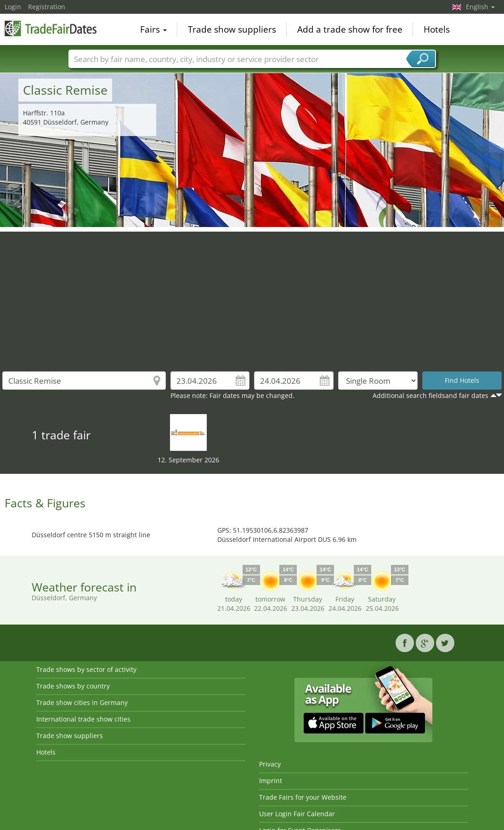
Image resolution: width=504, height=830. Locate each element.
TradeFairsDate (51, 28)
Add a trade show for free (350, 29)
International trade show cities (83, 719)
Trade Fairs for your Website (303, 797)
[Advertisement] (252, 296)
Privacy (270, 764)
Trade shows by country (73, 686)
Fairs (153, 29)
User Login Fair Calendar (297, 814)
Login (13, 7)
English (480, 7)
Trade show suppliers (232, 29)
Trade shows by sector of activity (86, 669)
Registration (47, 7)
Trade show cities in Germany (82, 702)
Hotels (437, 29)
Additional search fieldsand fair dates (430, 395)
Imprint (271, 781)
